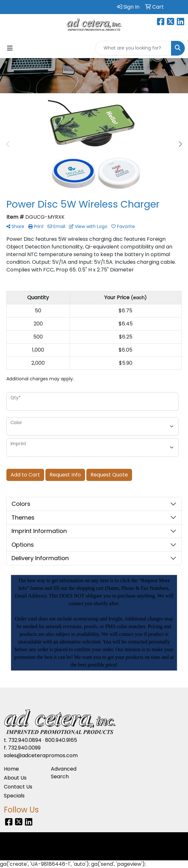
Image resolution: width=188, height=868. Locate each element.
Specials (14, 796)
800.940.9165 (61, 740)
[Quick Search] (133, 48)
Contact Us (18, 787)
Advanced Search (64, 773)
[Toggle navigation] (10, 48)
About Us (15, 778)
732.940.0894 (25, 740)
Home (11, 769)
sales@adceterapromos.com (41, 755)
